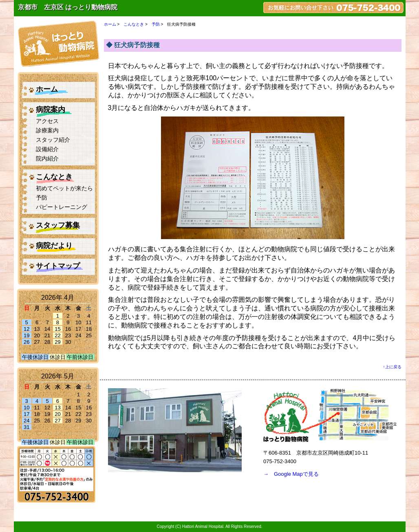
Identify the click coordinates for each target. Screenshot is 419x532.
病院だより (54, 246)
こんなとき (54, 177)
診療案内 (47, 131)
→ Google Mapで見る (291, 474)
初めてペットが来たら (64, 188)
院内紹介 (47, 159)
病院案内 (51, 110)
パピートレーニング (62, 207)
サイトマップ (58, 266)
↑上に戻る (392, 367)
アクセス (47, 121)
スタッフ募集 (58, 225)
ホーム (47, 89)
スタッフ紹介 (53, 140)
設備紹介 (47, 149)
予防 (42, 198)
